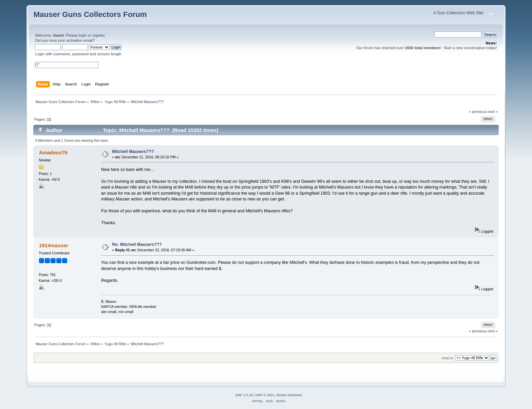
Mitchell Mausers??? (133, 152)
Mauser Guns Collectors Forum (90, 14)
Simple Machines (289, 395)
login (83, 35)
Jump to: (448, 358)
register (99, 35)
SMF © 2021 (265, 395)
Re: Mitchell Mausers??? (137, 245)
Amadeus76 (53, 152)
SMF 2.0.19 (244, 395)
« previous (478, 112)
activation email (80, 40)
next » (493, 112)
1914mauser (54, 245)
